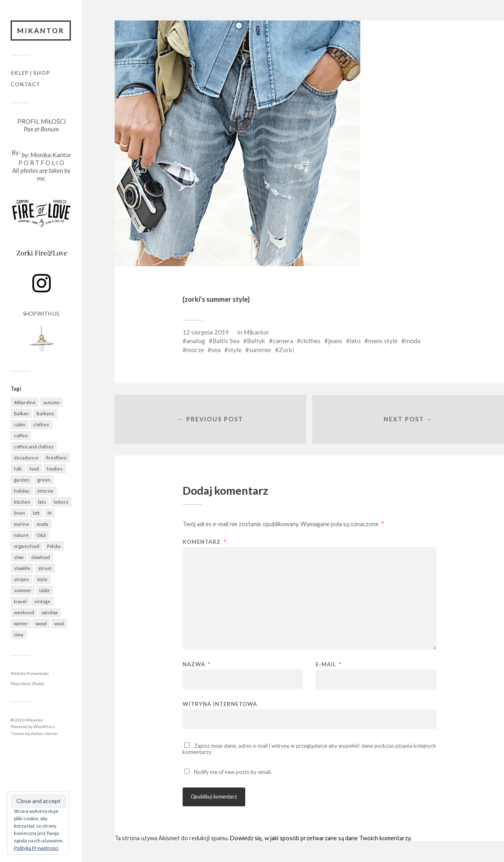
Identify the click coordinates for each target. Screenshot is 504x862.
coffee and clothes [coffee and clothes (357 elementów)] (34, 447)
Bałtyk (256, 341)
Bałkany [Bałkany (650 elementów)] (45, 413)
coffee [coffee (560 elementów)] (21, 436)
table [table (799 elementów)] (45, 590)
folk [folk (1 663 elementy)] (18, 469)
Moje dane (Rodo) (27, 684)
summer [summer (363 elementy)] (23, 590)
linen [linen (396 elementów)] (19, 513)
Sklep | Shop (30, 73)
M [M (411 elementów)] (50, 513)
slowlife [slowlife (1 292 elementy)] (22, 568)
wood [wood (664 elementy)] (41, 623)
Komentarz (204, 542)
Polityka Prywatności (30, 673)
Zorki (286, 350)
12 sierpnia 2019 (206, 332)
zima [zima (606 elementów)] (19, 635)
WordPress (44, 726)
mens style (383, 341)
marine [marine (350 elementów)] (21, 524)
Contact (25, 84)
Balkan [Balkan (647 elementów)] (21, 413)
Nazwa (197, 665)
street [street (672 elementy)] (45, 568)
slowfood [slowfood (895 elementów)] (41, 557)
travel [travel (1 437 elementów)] (20, 601)
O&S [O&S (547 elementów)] (41, 535)
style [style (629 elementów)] (42, 579)
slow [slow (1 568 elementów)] (19, 557)
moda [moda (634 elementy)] (43, 524)
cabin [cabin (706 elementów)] (20, 424)
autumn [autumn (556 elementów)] (52, 402)
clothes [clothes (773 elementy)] (41, 424)
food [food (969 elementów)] (34, 469)
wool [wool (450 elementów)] (59, 623)
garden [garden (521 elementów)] (22, 480)
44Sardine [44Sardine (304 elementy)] (25, 402)
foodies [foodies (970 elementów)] (55, 469)
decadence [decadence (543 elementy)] (26, 458)
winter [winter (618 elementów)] (21, 623)
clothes (311, 341)
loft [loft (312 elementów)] (36, 513)
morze (195, 350)
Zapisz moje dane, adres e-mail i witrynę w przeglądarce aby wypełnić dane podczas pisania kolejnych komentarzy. (309, 749)
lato (355, 341)
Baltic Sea (226, 341)
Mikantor (41, 31)
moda (413, 341)
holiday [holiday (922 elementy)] (22, 491)
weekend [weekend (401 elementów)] (24, 612)
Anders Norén (44, 733)
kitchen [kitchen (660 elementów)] (22, 502)
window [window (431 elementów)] (50, 612)
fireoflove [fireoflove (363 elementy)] (57, 458)
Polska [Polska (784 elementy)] (54, 546)
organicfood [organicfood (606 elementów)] (27, 546)
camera (283, 341)
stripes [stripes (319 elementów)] (21, 579)
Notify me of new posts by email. (233, 772)
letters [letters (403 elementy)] (61, 502)
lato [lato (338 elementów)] (42, 502)
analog (196, 341)
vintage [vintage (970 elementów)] (42, 601)
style (235, 350)
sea (216, 350)
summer (260, 350)
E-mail (329, 665)
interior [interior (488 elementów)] (45, 491)
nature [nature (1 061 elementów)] (21, 535)
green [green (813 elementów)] (44, 480)
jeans (335, 341)
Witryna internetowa (220, 704)
